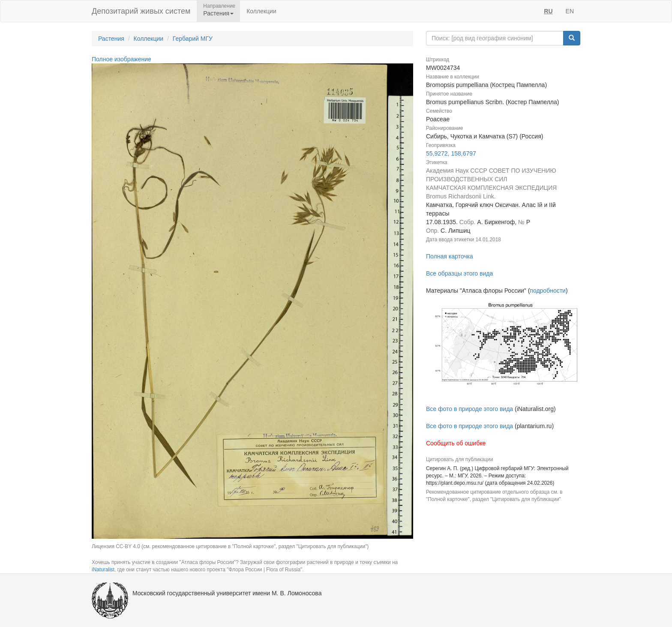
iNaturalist (103, 570)
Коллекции (261, 11)
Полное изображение (121, 59)
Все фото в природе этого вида (469, 409)
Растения (111, 39)
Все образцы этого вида (459, 273)
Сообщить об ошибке (456, 443)
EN (570, 11)
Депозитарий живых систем (141, 11)
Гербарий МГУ (193, 39)
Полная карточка (450, 256)
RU (548, 11)
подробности (548, 291)
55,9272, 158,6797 (451, 153)
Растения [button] (218, 13)
